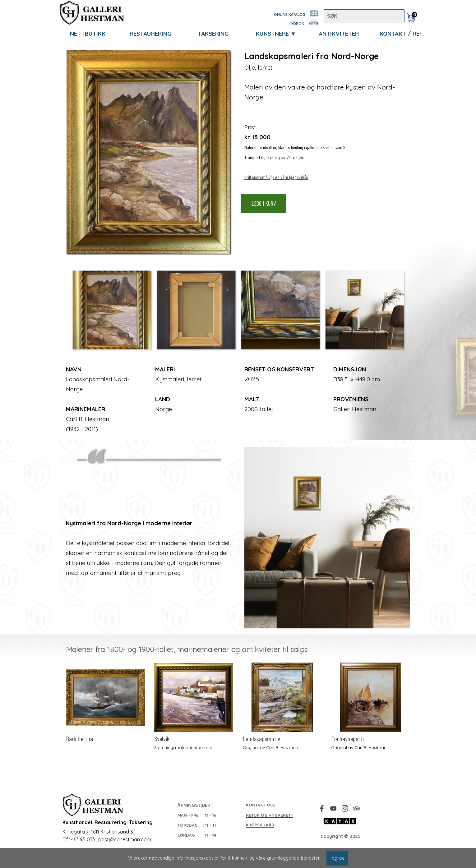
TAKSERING (213, 34)
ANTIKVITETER (339, 34)
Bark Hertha (79, 739)
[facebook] (322, 808)
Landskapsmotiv (261, 739)
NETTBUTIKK (88, 34)
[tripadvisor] (356, 808)
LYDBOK (297, 24)
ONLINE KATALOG (290, 14)
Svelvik (162, 739)
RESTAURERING (150, 34)
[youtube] (333, 808)
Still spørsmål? (257, 177)
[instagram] (345, 808)
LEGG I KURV (264, 203)
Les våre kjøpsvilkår (291, 177)
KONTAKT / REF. (402, 34)
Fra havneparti (347, 739)
